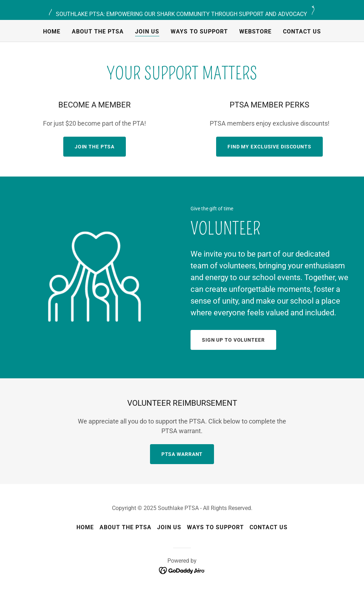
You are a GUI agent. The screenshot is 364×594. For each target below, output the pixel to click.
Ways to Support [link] (199, 31)
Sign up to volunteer (233, 340)
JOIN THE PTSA (95, 147)
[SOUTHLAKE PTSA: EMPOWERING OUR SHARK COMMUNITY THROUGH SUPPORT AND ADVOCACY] (182, 10)
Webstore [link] (255, 31)
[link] (182, 570)
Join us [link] (147, 31)
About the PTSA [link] (98, 31)
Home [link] (52, 31)
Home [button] (85, 527)
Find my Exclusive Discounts (269, 147)
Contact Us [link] (302, 31)
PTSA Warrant (182, 454)
